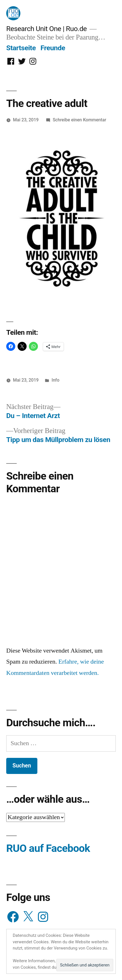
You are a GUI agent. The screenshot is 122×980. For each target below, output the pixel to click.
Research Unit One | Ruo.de (46, 29)
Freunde (53, 48)
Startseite (21, 48)
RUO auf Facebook (48, 848)
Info (55, 380)
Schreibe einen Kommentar (79, 120)
